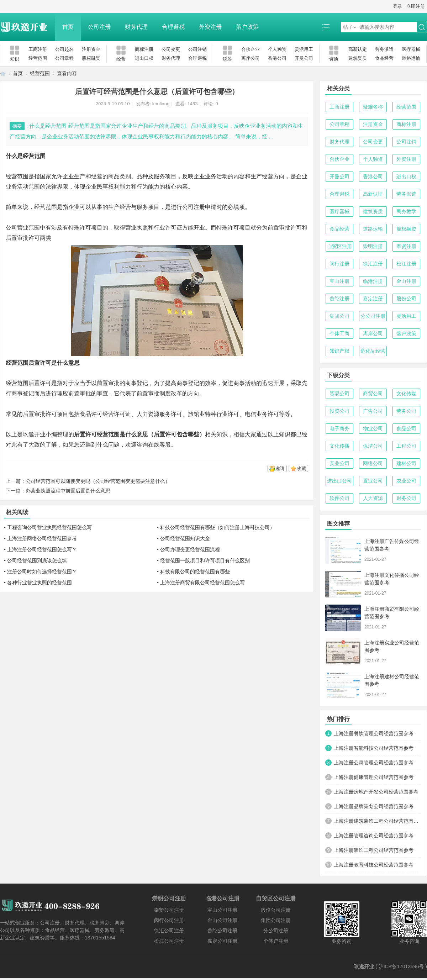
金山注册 (406, 281)
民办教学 (406, 211)
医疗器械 (411, 49)
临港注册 (373, 281)
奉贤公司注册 (169, 910)
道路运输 (411, 58)
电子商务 (339, 428)
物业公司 (373, 428)
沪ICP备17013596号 (401, 966)
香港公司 (277, 58)
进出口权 (144, 58)
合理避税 (173, 27)
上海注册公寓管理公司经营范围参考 (374, 763)
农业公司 (406, 481)
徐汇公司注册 (169, 931)
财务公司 (406, 498)
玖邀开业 (364, 966)
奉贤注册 (406, 246)
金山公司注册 (222, 920)
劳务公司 (406, 411)
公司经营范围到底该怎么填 (37, 560)
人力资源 (373, 498)
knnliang (161, 104)
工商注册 (38, 49)
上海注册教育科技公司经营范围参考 (374, 865)
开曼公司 (304, 58)
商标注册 (144, 49)
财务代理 (136, 27)
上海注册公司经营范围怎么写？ (42, 549)
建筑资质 (358, 58)
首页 (68, 27)
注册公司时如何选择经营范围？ (42, 571)
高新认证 (373, 194)
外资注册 (210, 27)
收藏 (301, 468)
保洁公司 (373, 446)
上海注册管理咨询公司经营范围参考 (374, 836)
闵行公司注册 (169, 920)
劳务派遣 (384, 49)
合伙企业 (251, 49)
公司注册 (99, 27)
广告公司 (373, 411)
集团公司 (339, 316)
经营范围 (38, 58)
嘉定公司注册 (222, 941)
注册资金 (91, 49)
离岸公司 (251, 58)
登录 (397, 6)
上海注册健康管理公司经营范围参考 (374, 777)
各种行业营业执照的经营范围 (39, 583)
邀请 (280, 468)
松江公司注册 (169, 941)
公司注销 (197, 49)
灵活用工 (304, 49)
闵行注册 (339, 264)
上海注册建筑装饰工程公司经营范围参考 (378, 821)
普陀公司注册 (222, 931)
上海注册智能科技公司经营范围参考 (374, 748)
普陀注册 (339, 299)
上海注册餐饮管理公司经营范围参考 (374, 733)
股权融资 (91, 58)
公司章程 (64, 58)
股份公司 (406, 299)
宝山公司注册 (222, 910)
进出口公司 (339, 481)
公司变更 (171, 49)
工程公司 (406, 446)
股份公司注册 (276, 910)
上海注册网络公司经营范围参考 (42, 538)
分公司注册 (373, 316)
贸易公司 (339, 394)
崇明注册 (373, 246)
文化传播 (339, 446)
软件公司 (339, 498)
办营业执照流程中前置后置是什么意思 (68, 491)
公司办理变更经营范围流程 (190, 549)
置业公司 (373, 481)
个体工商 (339, 333)
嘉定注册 (373, 299)
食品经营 (384, 58)
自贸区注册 (339, 246)
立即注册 (416, 6)
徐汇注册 (373, 264)
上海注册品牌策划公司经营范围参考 (374, 806)
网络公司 (373, 463)
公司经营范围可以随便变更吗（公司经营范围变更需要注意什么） (98, 481)
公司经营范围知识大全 (185, 538)
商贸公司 (373, 394)
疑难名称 (373, 107)
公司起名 (64, 49)
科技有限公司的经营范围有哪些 (195, 571)
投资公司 (339, 411)
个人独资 (277, 49)
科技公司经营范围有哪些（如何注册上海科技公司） (217, 527)
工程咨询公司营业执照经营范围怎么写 (49, 527)
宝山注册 (339, 281)
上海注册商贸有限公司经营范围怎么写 (202, 583)
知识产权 (339, 351)
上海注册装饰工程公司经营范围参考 (374, 850)
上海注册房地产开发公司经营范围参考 (376, 792)
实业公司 (339, 463)
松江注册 (406, 264)
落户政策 (247, 27)
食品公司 (406, 428)
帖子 (348, 27)
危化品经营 (373, 351)
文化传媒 (406, 394)
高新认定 (358, 49)
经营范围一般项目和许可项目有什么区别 (205, 560)
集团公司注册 (276, 920)
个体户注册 (276, 941)
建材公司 (406, 463)
